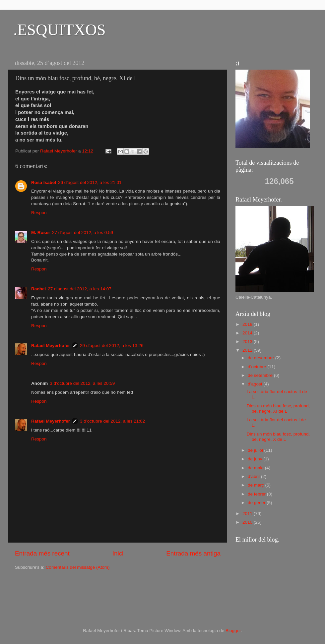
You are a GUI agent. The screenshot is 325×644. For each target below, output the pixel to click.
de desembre (261, 358)
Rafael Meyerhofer (51, 346)
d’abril (254, 476)
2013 (248, 342)
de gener (257, 503)
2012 (248, 350)
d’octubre (258, 367)
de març (257, 485)
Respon (39, 213)
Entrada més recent (42, 553)
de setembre (261, 375)
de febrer (257, 494)
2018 (248, 324)
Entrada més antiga (193, 553)
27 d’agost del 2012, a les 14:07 (79, 289)
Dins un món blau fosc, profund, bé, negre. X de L (278, 437)
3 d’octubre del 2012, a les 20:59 (82, 383)
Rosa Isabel (44, 182)
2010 (248, 522)
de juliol (256, 450)
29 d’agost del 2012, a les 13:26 (112, 346)
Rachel (38, 289)
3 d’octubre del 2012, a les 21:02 (112, 421)
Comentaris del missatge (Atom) (78, 567)
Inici (118, 553)
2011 (248, 514)
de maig (256, 468)
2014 (248, 333)
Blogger (233, 631)
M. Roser (41, 233)
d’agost (256, 384)
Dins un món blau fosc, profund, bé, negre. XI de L (278, 409)
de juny (256, 459)
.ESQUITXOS (60, 30)
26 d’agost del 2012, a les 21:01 (90, 182)
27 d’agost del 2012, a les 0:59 (83, 233)
